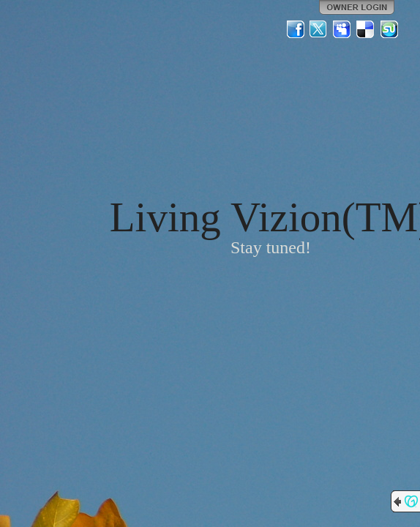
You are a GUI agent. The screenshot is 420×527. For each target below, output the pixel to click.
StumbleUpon (389, 29)
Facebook (296, 29)
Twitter (319, 29)
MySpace (342, 29)
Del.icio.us (366, 29)
